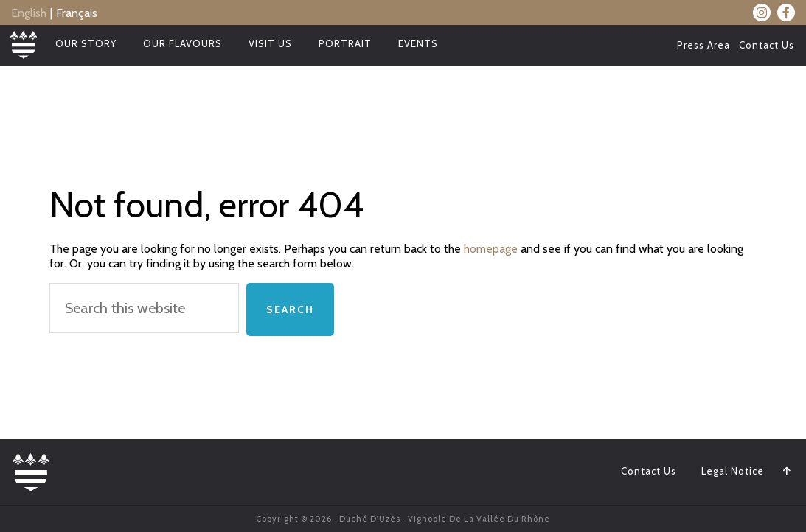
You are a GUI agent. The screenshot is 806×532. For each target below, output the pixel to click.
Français (77, 13)
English (29, 13)
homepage (491, 249)
